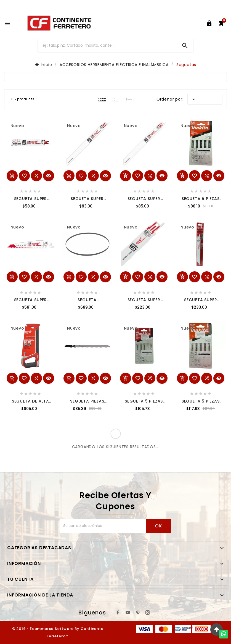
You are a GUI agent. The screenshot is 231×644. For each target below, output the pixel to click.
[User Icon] (209, 23)
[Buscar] (107, 45)
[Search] (185, 46)
